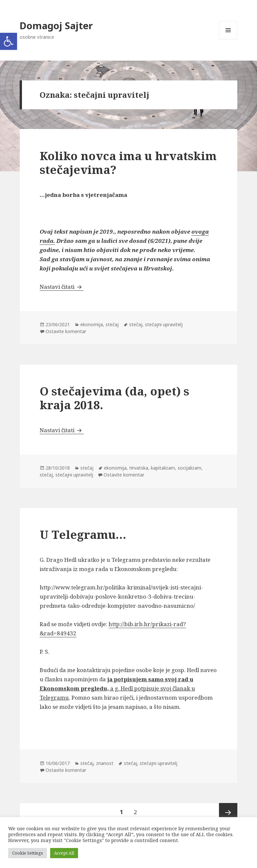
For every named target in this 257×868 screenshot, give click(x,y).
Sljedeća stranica (228, 812)
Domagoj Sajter (56, 25)
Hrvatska (139, 468)
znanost (105, 763)
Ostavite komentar (66, 331)
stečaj (112, 324)
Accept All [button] (64, 853)
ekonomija (92, 324)
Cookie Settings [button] (28, 853)
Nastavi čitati (62, 287)
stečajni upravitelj (164, 324)
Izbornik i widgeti (228, 39)
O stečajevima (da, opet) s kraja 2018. (114, 398)
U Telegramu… (83, 534)
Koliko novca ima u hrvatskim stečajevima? (128, 163)
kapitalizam (163, 468)
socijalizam (189, 468)
